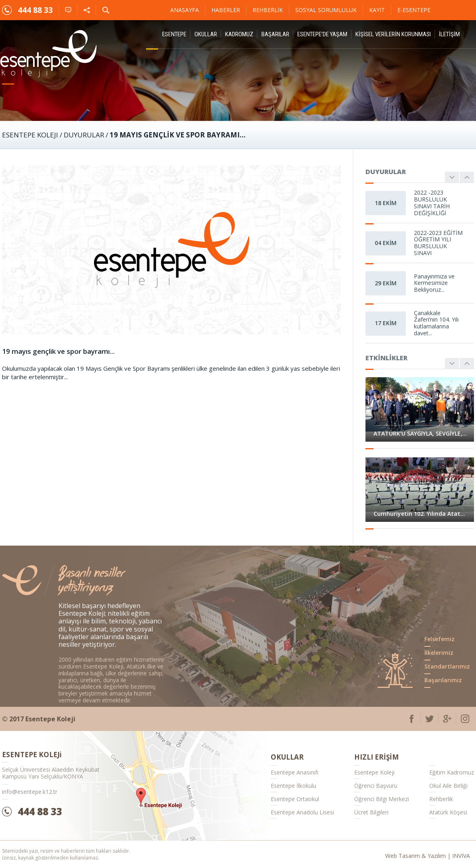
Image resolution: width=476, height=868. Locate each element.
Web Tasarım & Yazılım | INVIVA (428, 856)
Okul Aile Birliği (448, 786)
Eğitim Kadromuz (452, 772)
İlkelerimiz (439, 653)
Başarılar (275, 34)
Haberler (226, 10)
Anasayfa (185, 10)
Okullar (206, 34)
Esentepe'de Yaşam (322, 34)
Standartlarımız (447, 666)
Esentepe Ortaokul (295, 799)
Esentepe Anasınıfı (294, 772)
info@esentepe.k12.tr (30, 792)
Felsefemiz (439, 639)
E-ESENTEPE (414, 10)
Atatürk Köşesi (448, 812)
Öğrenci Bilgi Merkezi (382, 799)
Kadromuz (239, 34)
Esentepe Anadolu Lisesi (302, 812)
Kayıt (377, 10)
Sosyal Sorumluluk (326, 10)
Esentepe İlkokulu (293, 786)
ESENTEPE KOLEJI (30, 135)
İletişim (449, 34)
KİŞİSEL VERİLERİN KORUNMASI (393, 34)
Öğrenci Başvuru (376, 786)
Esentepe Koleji (374, 772)
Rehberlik (268, 10)
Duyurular (84, 135)
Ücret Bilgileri (371, 812)
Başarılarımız (443, 680)
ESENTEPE (174, 34)
